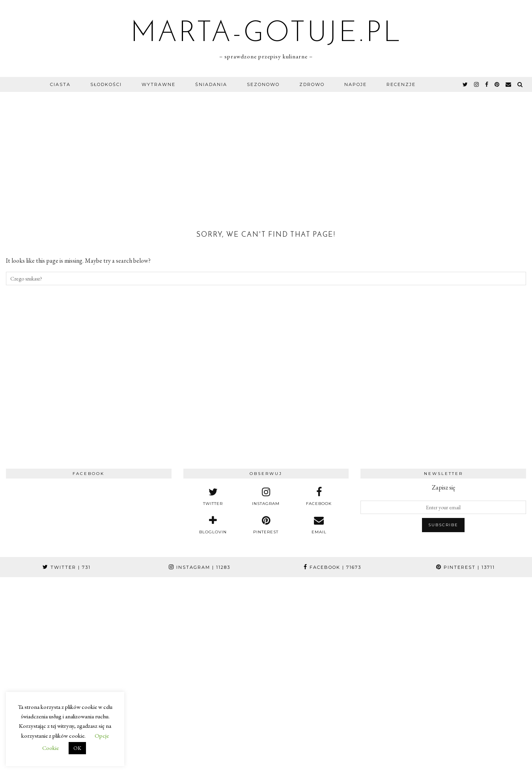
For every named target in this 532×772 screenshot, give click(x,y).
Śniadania (211, 84)
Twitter (67, 567)
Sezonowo (263, 84)
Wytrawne (159, 84)
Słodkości (106, 84)
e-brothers (377, 763)
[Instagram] (44, 622)
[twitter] (466, 84)
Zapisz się (443, 487)
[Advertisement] (266, 151)
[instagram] (477, 84)
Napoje (356, 84)
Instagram (200, 567)
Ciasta (60, 84)
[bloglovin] (213, 525)
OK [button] (77, 748)
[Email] (509, 84)
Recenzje (401, 84)
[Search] (520, 84)
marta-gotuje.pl (266, 34)
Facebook (332, 567)
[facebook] (487, 84)
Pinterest (466, 567)
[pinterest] (497, 84)
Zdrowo (312, 84)
